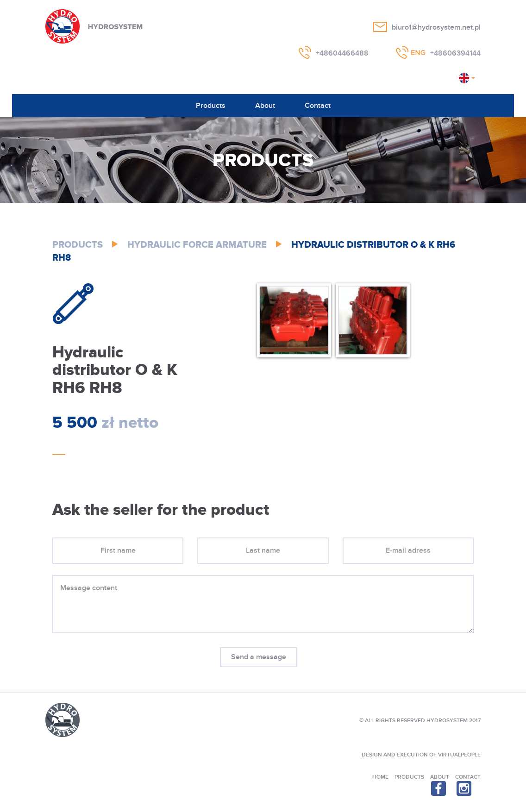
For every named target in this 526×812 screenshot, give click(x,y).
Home (380, 777)
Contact (318, 106)
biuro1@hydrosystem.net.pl (436, 27)
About (265, 106)
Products (211, 106)
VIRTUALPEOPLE (459, 755)
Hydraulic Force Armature (197, 245)
